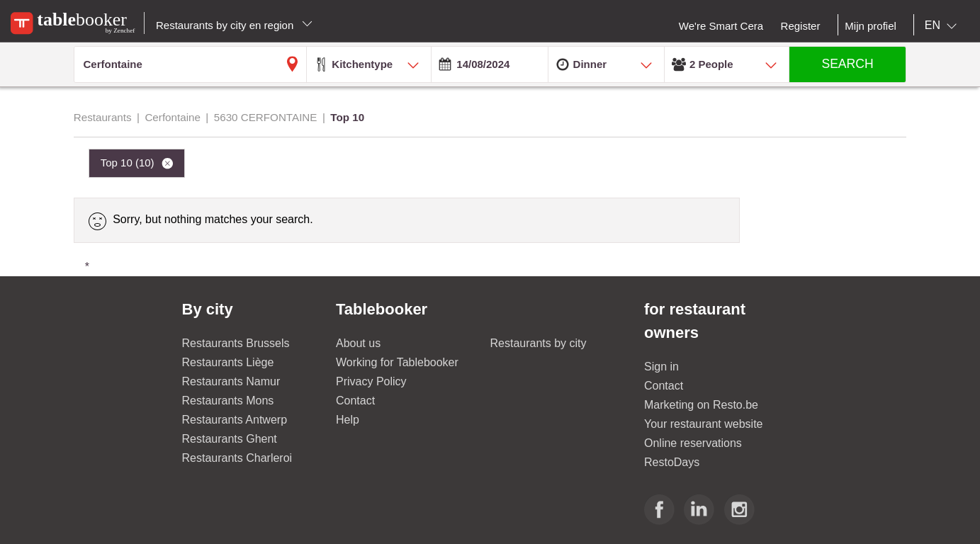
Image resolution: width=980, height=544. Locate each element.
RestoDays (672, 462)
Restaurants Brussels (236, 343)
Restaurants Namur (231, 381)
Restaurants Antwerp (235, 420)
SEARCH (847, 64)
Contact (355, 401)
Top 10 (129, 163)
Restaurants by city (539, 343)
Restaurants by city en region (234, 25)
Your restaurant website (704, 424)
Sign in (661, 367)
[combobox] (944, 25)
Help (348, 420)
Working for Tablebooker (397, 362)
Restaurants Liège (228, 362)
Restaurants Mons (228, 401)
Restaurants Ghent (230, 439)
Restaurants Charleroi (237, 458)
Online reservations (693, 443)
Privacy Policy (371, 381)
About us (358, 343)
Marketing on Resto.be (701, 405)
